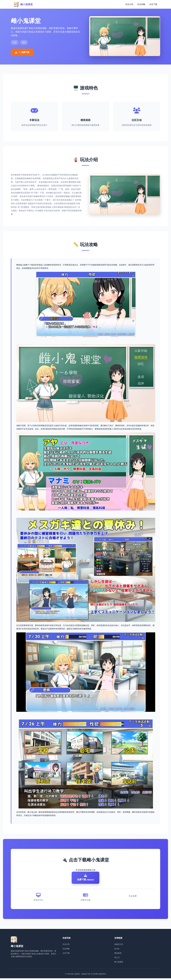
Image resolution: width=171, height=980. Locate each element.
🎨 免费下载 (22, 52)
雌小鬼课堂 (119, 964)
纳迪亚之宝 (119, 946)
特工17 (117, 959)
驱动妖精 (118, 955)
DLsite (117, 950)
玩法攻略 (141, 4)
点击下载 (153, 4)
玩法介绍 (129, 4)
